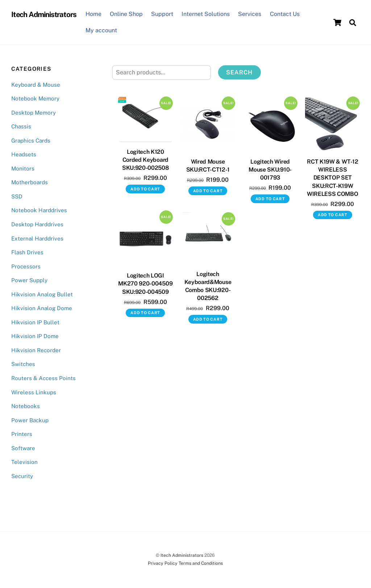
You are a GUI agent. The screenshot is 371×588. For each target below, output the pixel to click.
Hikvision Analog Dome (42, 308)
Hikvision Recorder (36, 350)
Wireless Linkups (34, 392)
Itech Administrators (182, 555)
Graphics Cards (31, 141)
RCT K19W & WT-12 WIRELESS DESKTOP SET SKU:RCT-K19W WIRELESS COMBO (333, 178)
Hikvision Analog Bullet (42, 294)
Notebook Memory (35, 98)
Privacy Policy (163, 563)
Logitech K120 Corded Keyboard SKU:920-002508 (145, 160)
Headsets (24, 154)
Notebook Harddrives (39, 210)
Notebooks (26, 406)
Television (24, 462)
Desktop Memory (34, 113)
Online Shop (126, 14)
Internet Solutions (206, 14)
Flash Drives (27, 252)
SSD (17, 196)
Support (162, 14)
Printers (22, 434)
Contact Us (285, 14)
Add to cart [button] (145, 189)
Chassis (21, 126)
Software (23, 448)
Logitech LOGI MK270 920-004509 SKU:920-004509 (145, 283)
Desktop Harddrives (37, 224)
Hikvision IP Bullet (35, 322)
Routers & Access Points (43, 378)
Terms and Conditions (201, 563)
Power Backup (30, 420)
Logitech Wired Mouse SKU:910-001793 (270, 170)
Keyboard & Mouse (36, 85)
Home (93, 14)
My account (101, 30)
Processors (26, 266)
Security (22, 476)
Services (250, 14)
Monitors (23, 168)
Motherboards (30, 182)
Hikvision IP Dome (35, 336)
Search (239, 72)
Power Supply (29, 280)
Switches (23, 364)
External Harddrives (37, 239)
